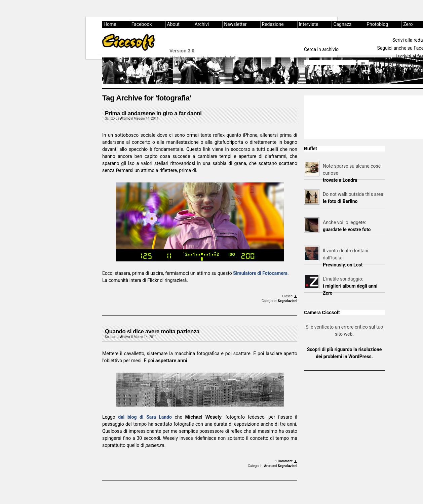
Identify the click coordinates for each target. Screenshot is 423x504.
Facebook (142, 24)
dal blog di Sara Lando (145, 417)
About (173, 24)
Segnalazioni (287, 301)
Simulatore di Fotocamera (260, 273)
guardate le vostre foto (347, 229)
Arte (267, 466)
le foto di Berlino (340, 201)
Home (110, 24)
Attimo (125, 118)
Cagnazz (342, 24)
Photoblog (377, 24)
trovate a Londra (340, 180)
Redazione (273, 24)
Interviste (309, 24)
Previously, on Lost (343, 265)
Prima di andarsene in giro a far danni (153, 113)
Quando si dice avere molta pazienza (152, 331)
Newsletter (235, 24)
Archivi (202, 24)
